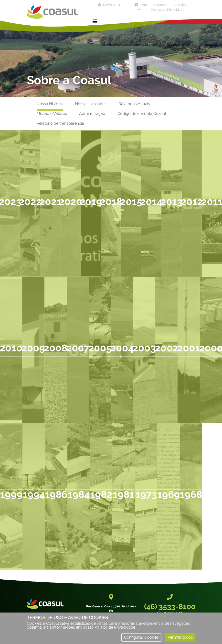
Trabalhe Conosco (151, 5)
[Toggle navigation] (95, 21)
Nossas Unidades (91, 104)
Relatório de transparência (60, 123)
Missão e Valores (52, 114)
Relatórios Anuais (134, 104)
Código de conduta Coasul (142, 114)
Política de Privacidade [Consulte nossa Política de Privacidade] (115, 627)
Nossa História (50, 104)
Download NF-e (112, 5)
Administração (92, 114)
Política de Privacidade (168, 10)
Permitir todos (180, 637)
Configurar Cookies (141, 637)
